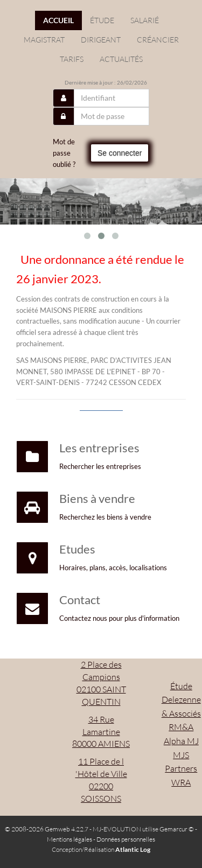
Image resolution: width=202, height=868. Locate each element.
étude (102, 20)
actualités (121, 59)
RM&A (181, 727)
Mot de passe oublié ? (64, 153)
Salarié (145, 20)
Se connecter (120, 153)
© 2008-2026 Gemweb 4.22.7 (47, 829)
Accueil (58, 20)
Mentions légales (69, 839)
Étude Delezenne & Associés (181, 700)
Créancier (158, 40)
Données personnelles (126, 839)
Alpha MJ (181, 741)
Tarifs (72, 59)
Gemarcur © (177, 829)
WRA (181, 782)
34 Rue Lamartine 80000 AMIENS (101, 732)
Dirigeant (101, 40)
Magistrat (44, 40)
